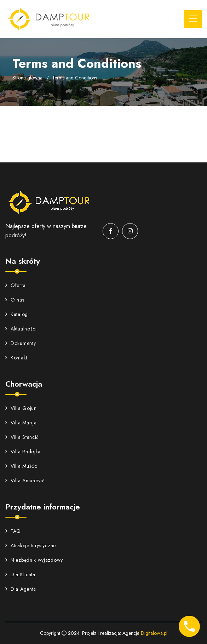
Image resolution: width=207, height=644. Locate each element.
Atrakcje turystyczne (31, 545)
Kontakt (16, 358)
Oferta (15, 285)
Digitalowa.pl (154, 633)
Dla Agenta (21, 589)
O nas (15, 300)
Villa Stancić (22, 437)
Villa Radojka (23, 452)
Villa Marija (21, 423)
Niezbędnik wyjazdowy (34, 560)
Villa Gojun (21, 408)
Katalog (17, 314)
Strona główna (27, 78)
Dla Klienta (20, 574)
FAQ (13, 531)
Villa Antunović (25, 481)
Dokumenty (21, 343)
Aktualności (21, 329)
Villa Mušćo (21, 466)
